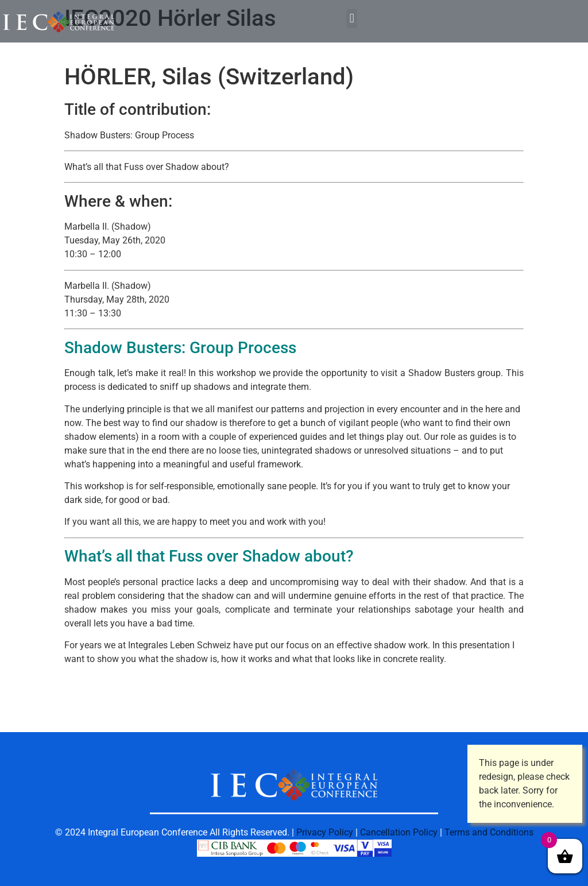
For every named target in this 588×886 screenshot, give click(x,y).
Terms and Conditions (489, 832)
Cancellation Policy (399, 832)
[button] (352, 19)
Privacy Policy (325, 832)
